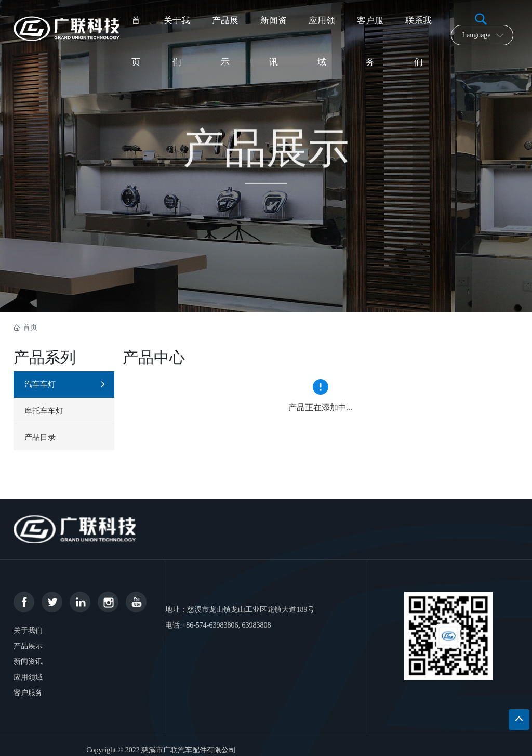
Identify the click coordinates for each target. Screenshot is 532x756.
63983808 (257, 625)
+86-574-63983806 (210, 625)
